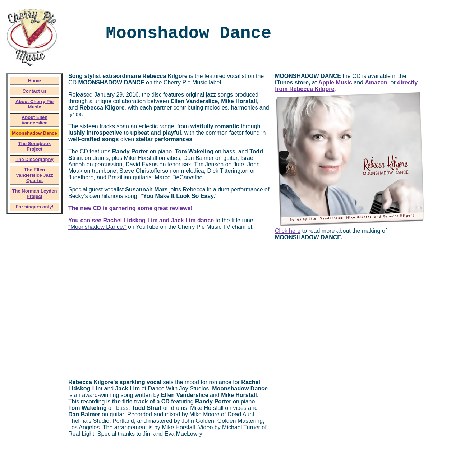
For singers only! (34, 207)
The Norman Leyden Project (35, 194)
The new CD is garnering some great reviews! (130, 208)
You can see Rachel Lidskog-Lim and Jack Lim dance (142, 220)
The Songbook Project (34, 146)
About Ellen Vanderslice (34, 120)
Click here (288, 231)
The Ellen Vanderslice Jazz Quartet (34, 175)
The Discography (34, 159)
